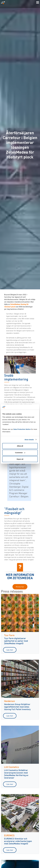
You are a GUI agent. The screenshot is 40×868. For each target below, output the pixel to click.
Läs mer (10, 650)
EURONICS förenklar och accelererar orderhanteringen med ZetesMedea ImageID (18, 841)
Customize (20, 453)
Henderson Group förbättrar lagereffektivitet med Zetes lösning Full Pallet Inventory (17, 707)
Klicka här (20, 587)
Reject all (20, 459)
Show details (29, 440)
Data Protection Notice (22, 429)
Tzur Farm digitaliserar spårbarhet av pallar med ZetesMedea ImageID (16, 641)
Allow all (20, 446)
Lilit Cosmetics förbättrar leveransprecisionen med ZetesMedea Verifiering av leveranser (16, 774)
